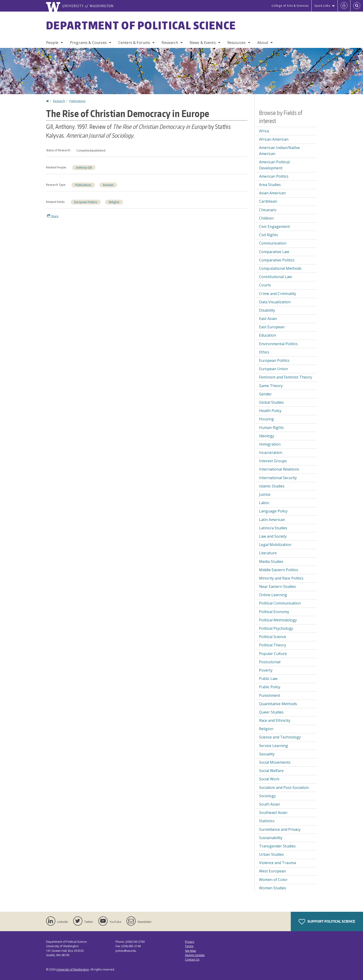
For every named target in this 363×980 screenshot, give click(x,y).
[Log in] (344, 6)
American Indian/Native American (279, 151)
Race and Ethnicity (275, 720)
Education (268, 335)
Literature (268, 553)
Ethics (264, 352)
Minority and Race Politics (281, 578)
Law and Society (273, 536)
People (52, 43)
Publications (77, 101)
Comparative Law (274, 252)
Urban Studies (271, 854)
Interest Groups (273, 461)
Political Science (273, 637)
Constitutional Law (275, 277)
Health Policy (270, 411)
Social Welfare (271, 771)
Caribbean (268, 201)
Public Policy (270, 687)
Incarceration (271, 453)
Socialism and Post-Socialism (284, 788)
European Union (273, 369)
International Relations (279, 469)
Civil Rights (269, 235)
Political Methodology (278, 620)
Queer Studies (271, 712)
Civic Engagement (274, 226)
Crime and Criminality (278, 294)
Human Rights (271, 428)
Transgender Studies (277, 846)
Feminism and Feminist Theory (286, 377)
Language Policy (273, 511)
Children (266, 218)
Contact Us (192, 960)
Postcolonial (270, 662)
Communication (273, 243)
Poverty (266, 670)
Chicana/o (268, 210)
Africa (264, 131)
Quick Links (322, 6)
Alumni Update (195, 955)
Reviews (108, 185)
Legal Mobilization (275, 545)
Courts (265, 285)
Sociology (267, 796)
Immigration (270, 444)
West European (272, 871)
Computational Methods (280, 268)
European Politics (86, 202)
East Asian (268, 319)
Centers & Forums (134, 43)
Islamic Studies (272, 486)
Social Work (269, 779)
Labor (264, 503)
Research (170, 43)
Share (53, 216)
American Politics (274, 176)
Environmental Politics (278, 344)
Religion (114, 202)
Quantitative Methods (278, 704)
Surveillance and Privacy (280, 829)
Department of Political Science (141, 25)
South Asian (269, 804)
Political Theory (273, 645)
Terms (189, 946)
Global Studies (271, 402)
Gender (265, 394)
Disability (267, 310)
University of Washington (73, 969)
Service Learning (274, 746)
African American (274, 139)
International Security (278, 478)
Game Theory (271, 386)
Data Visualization (275, 302)
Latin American (272, 520)
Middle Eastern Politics (279, 570)
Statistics (267, 821)
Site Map (191, 951)
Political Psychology (276, 628)
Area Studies (270, 185)
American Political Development (274, 165)
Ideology (267, 436)
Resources (236, 43)
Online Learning (273, 595)
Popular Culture (273, 654)
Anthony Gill (84, 168)
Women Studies (273, 888)
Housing (266, 419)
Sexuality (267, 754)
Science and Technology (280, 737)
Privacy (190, 942)
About (263, 43)
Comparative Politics (277, 260)
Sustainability (271, 838)
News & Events (203, 43)
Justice (265, 494)
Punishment (270, 695)
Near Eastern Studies (277, 586)
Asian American (272, 193)
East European (272, 327)
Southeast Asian (273, 813)
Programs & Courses (88, 43)
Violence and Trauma (277, 863)
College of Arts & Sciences (290, 6)
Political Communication (280, 603)
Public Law (268, 679)
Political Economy (274, 612)
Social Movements (275, 762)
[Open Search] (357, 6)
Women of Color (273, 880)
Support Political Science (327, 922)
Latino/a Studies (273, 528)
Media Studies (271, 561)
